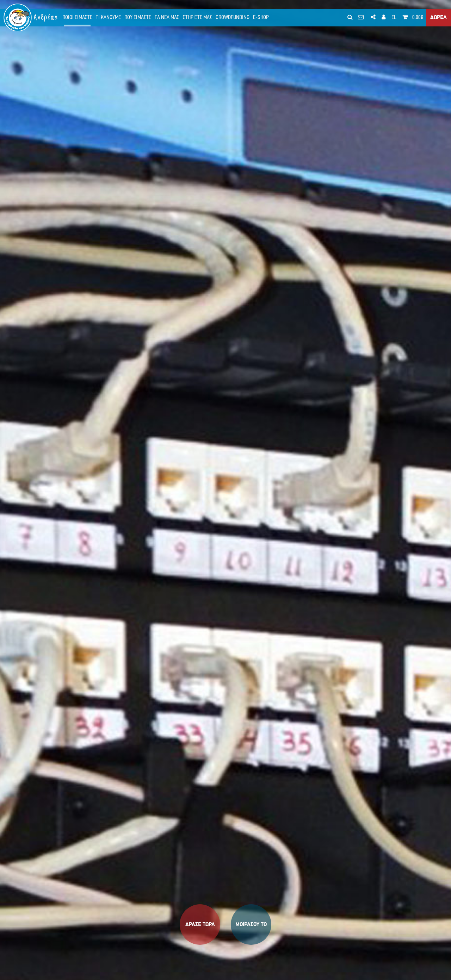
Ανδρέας (46, 17)
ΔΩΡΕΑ (438, 18)
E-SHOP (261, 18)
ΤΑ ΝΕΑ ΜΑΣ (167, 18)
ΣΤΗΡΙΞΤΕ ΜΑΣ (197, 18)
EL (394, 18)
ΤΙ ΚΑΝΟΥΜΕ (108, 18)
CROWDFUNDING (233, 18)
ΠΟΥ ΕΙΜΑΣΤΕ (138, 18)
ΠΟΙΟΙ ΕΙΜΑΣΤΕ (77, 18)
